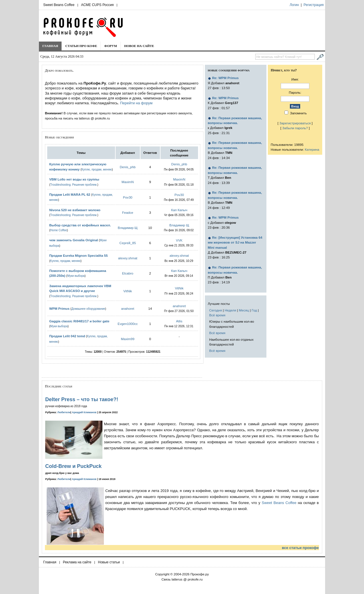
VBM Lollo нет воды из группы (74, 179)
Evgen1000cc (128, 324)
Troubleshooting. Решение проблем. (74, 185)
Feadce (128, 212)
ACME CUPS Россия (97, 5)
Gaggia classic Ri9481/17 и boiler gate (79, 321)
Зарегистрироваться (295, 123)
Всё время (217, 315)
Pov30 (128, 197)
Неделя (230, 310)
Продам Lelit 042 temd (67, 336)
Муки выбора (76, 276)
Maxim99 (128, 339)
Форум (111, 46)
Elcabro (127, 273)
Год (254, 310)
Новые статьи (109, 562)
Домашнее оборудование (88, 309)
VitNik (128, 291)
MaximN (128, 182)
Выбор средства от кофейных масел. (80, 225)
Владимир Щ (128, 228)
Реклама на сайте (77, 562)
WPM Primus (60, 308)
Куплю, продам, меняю (97, 169)
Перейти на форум (136, 103)
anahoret (128, 308)
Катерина (312, 149)
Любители (64, 412)
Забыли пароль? (295, 128)
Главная (50, 46)
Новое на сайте (139, 46)
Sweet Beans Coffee (59, 5)
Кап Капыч (179, 210)
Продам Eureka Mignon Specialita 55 (79, 255)
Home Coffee (59, 230)
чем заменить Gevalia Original (74, 240)
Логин (294, 5)
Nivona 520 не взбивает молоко (75, 210)
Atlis (179, 321)
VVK (179, 240)
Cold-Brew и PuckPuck (73, 466)
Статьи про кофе (81, 46)
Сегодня (215, 310)
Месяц (244, 310)
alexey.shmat (127, 258)
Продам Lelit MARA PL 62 (70, 194)
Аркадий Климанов (84, 412)
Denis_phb (127, 167)
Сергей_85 (128, 243)
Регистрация (314, 5)
